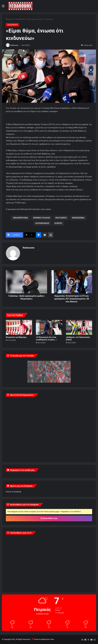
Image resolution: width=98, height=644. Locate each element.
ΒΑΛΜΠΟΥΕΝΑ (21, 218)
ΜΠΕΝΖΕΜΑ (79, 218)
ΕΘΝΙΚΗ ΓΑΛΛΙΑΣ (42, 218)
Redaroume (14, 45)
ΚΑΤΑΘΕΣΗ (62, 218)
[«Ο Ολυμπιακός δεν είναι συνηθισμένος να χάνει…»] (49, 327)
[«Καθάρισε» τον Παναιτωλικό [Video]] (79, 327)
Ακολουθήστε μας (49, 518)
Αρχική (10, 19)
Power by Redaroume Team (44, 639)
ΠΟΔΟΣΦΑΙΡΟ (20, 19)
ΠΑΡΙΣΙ (59, 223)
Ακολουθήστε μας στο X (21, 533)
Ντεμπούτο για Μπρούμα (16, 337)
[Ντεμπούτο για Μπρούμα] (19, 327)
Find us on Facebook (13, 492)
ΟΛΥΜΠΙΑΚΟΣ (43, 223)
